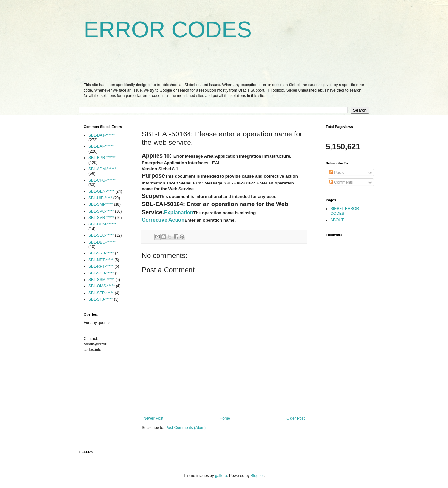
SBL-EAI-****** (101, 146)
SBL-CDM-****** (102, 224)
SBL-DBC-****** (102, 242)
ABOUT (337, 220)
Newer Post (153, 418)
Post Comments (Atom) (185, 428)
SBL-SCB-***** (101, 273)
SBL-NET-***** (101, 260)
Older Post (295, 418)
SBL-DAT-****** (102, 135)
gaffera (221, 476)
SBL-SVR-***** (101, 218)
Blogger (257, 476)
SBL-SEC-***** (101, 235)
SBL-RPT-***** (101, 266)
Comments (341, 182)
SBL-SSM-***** (101, 280)
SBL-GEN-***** (101, 191)
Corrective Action (163, 220)
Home (225, 418)
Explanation (179, 212)
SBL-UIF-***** (100, 198)
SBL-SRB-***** (101, 253)
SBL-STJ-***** (101, 299)
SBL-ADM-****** (102, 169)
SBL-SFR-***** (101, 293)
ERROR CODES (168, 30)
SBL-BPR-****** (102, 158)
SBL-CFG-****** (102, 180)
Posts (336, 173)
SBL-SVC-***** (101, 211)
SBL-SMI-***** (101, 204)
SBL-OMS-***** (102, 286)
